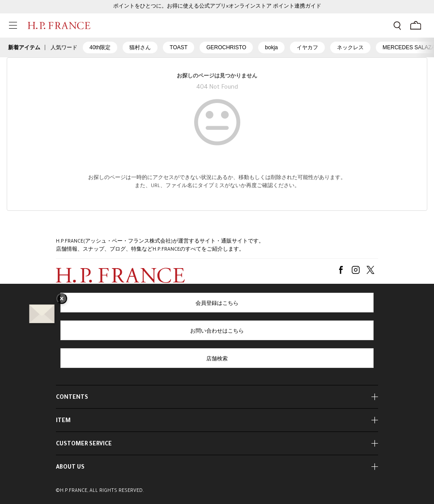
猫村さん (140, 47)
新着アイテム (24, 47)
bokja (271, 47)
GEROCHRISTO (226, 47)
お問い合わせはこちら (217, 332)
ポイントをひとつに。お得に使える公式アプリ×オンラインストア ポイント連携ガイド (217, 7)
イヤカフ (307, 47)
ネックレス (350, 47)
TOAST (179, 47)
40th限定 (100, 47)
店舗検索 (217, 359)
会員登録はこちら (217, 304)
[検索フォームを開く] (397, 26)
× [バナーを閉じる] (62, 299)
